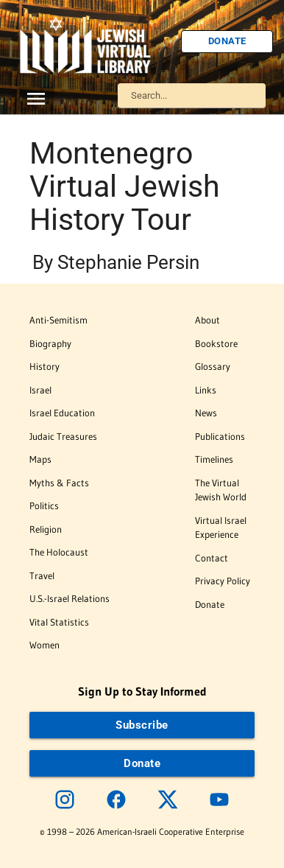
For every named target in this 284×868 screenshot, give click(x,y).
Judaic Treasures (63, 436)
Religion (46, 529)
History (45, 366)
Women (45, 645)
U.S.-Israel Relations (70, 598)
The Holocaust (59, 552)
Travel (42, 575)
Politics (44, 505)
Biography (50, 343)
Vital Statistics (59, 622)
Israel (40, 390)
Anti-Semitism (58, 320)
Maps (40, 459)
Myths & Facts (59, 483)
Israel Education (62, 413)
